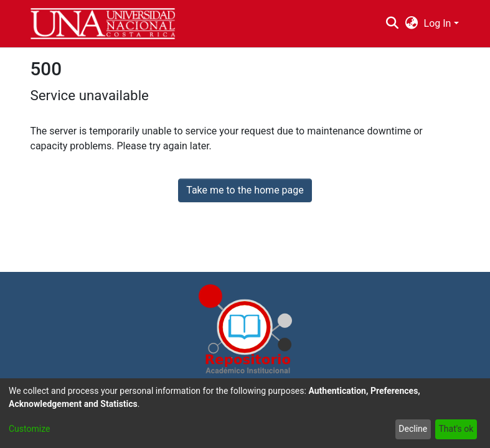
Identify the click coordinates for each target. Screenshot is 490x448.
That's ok (456, 429)
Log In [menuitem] (438, 23)
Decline (413, 429)
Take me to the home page (245, 190)
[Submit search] (393, 24)
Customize (29, 429)
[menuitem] (411, 24)
